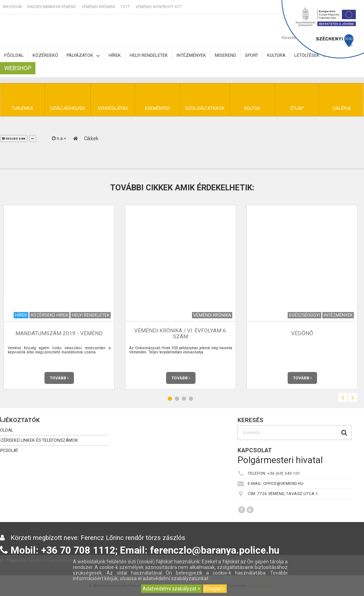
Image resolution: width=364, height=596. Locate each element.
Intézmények (191, 55)
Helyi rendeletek (149, 55)
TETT (125, 7)
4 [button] (191, 398)
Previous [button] (343, 397)
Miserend (225, 55)
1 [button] (170, 398)
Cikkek (91, 138)
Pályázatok (83, 56)
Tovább (59, 378)
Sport (252, 55)
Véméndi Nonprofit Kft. (159, 7)
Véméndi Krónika (98, 7)
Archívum (12, 7)
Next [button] (353, 397)
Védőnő (302, 333)
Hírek (115, 55)
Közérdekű (45, 55)
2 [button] (177, 398)
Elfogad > (215, 589)
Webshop (18, 68)
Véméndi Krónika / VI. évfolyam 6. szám (181, 334)
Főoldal (14, 55)
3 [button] (184, 398)
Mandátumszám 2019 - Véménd (59, 333)
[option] (181, 297)
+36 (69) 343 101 (284, 473)
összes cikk (14, 139)
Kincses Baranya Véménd (52, 7)
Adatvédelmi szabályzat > (171, 589)
